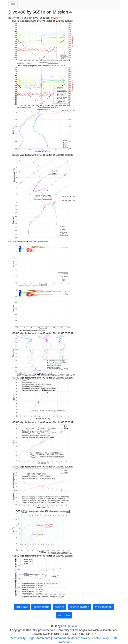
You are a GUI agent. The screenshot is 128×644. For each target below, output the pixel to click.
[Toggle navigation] (13, 5)
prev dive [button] (22, 607)
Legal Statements (39, 638)
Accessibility (18, 638)
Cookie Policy (101, 638)
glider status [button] (41, 607)
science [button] (60, 607)
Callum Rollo (69, 626)
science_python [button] (80, 607)
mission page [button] (103, 607)
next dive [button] (64, 615)
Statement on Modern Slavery (71, 638)
